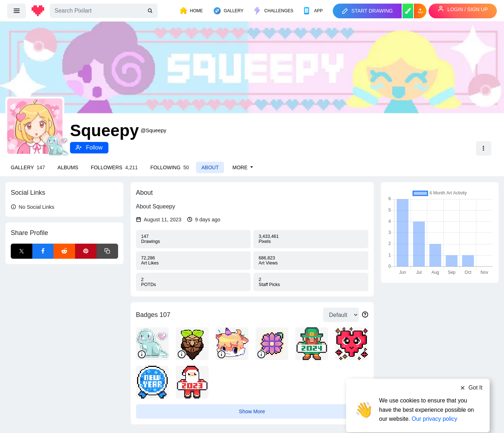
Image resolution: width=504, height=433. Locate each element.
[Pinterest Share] (86, 251)
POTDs (193, 282)
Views (311, 261)
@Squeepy (153, 130)
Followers (114, 167)
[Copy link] (107, 251)
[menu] (17, 11)
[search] (151, 11)
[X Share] (22, 251)
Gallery (28, 167)
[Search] (104, 11)
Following (170, 167)
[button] (420, 11)
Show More (252, 411)
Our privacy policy (435, 405)
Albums (68, 167)
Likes (193, 261)
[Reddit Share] (64, 251)
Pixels (311, 239)
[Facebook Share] (43, 251)
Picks (311, 282)
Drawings (193, 239)
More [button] (241, 167)
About (210, 167)
